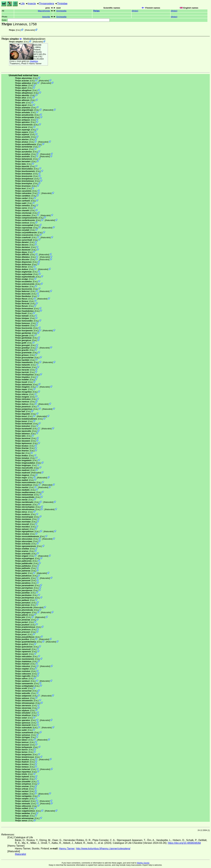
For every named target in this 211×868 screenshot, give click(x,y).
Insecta (32, 3)
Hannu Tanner (35, 64)
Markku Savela (143, 863)
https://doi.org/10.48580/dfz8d (184, 843)
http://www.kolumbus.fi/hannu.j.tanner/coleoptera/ (103, 849)
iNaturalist (30, 30)
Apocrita (46, 17)
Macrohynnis (44, 11)
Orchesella (61, 11)
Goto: (56, 20)
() (135, 11)
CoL (18, 30)
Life (23, 3)
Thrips (96, 11)
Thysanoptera (46, 3)
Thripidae (62, 3)
